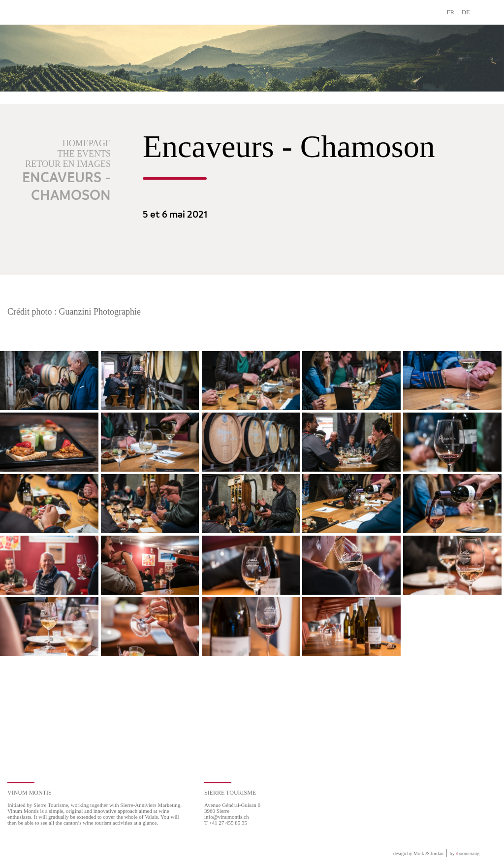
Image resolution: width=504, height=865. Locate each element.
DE (466, 12)
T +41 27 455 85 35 (226, 823)
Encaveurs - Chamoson (66, 187)
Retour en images (68, 164)
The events (84, 154)
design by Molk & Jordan (418, 853)
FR (450, 12)
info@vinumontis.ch (227, 817)
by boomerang (465, 853)
